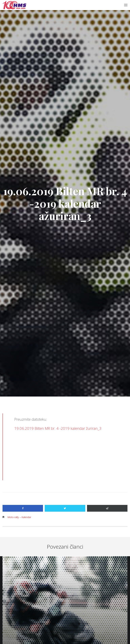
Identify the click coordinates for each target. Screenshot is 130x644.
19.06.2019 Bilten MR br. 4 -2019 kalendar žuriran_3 (58, 428)
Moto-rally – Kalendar (19, 517)
